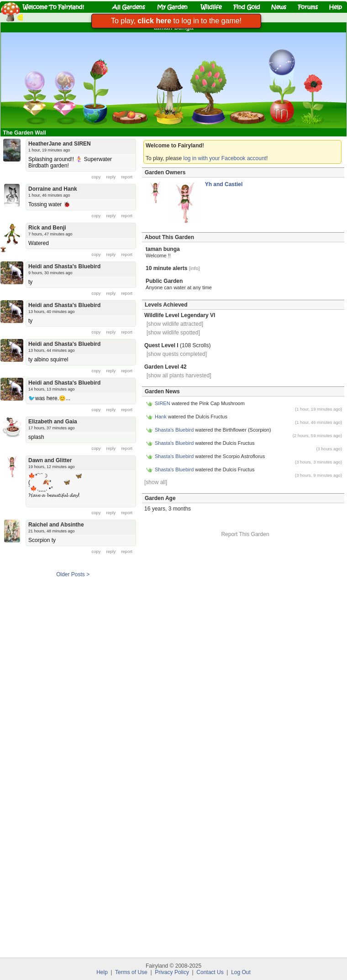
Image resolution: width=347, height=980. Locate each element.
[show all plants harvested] (179, 375)
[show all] (156, 482)
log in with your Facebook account (225, 158)
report (127, 177)
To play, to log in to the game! (176, 21)
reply (111, 177)
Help (102, 972)
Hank (161, 417)
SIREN (163, 403)
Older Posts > (73, 574)
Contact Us (210, 972)
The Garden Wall (25, 133)
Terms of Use (131, 972)
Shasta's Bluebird (174, 430)
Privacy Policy (172, 972)
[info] (195, 268)
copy (96, 177)
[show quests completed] (177, 354)
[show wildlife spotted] (173, 333)
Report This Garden (245, 534)
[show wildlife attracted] (175, 324)
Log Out (241, 972)
